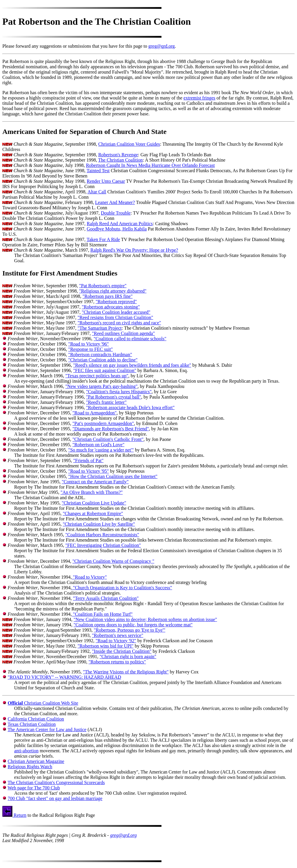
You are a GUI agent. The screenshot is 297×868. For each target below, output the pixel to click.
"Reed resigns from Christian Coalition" (115, 317)
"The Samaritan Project (100, 328)
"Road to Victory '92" (116, 641)
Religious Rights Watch (30, 767)
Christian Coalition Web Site (43, 703)
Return (14, 815)
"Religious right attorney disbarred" (113, 291)
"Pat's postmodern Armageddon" (103, 423)
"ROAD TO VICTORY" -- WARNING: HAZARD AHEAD (64, 677)
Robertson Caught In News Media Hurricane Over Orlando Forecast (150, 165)
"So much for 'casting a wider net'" (101, 450)
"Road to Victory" (89, 577)
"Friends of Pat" (88, 460)
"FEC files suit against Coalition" (105, 370)
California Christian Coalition (36, 719)
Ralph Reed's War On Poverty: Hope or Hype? (134, 250)
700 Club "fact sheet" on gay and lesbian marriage (55, 798)
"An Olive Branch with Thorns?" (91, 492)
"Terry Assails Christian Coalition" (106, 598)
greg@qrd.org (161, 46)
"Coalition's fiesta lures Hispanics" (119, 392)
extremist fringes (199, 98)
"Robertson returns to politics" (117, 662)
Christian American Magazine (36, 761)
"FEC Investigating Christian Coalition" (103, 545)
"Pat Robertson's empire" (103, 286)
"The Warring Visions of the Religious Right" (126, 672)
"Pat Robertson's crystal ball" (114, 397)
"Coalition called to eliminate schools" (130, 339)
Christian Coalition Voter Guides (129, 144)
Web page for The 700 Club (34, 788)
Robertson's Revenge (118, 155)
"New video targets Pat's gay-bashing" (102, 386)
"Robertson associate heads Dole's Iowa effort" (130, 408)
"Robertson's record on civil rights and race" (119, 323)
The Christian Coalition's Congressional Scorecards (56, 782)
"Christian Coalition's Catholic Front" (108, 439)
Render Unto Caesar (106, 181)
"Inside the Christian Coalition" (122, 651)
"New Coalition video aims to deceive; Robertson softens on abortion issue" (145, 619)
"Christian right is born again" (128, 657)
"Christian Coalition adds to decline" (103, 360)
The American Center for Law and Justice (47, 730)
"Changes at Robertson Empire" (93, 513)
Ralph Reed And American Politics (120, 224)
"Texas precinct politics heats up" (97, 376)
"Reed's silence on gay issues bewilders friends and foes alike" (132, 365)
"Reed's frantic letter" (106, 402)
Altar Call (97, 192)
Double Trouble (116, 213)
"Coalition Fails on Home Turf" (102, 614)
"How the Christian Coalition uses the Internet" (113, 476)
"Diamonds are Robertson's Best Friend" (111, 429)
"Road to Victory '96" (89, 344)
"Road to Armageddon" (95, 413)
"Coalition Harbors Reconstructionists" (102, 535)
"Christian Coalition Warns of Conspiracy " (113, 561)
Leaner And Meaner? (115, 202)
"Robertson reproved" (116, 302)
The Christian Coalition (120, 160)
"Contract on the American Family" (95, 482)
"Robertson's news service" (118, 635)
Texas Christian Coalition (32, 724)
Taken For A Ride (103, 239)
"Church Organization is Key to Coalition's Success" (122, 588)
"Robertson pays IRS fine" (108, 296)
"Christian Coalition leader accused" (116, 312)
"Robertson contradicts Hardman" (100, 355)
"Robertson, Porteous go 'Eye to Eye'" (129, 630)
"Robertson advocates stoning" (111, 307)
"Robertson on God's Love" (98, 445)
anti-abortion (26, 751)
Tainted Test (98, 171)
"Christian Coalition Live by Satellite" (99, 524)
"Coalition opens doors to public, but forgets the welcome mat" (133, 625)
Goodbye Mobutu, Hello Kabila (117, 229)
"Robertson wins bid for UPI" (105, 646)
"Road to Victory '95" (89, 471)
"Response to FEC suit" (91, 349)
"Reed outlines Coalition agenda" (123, 333)
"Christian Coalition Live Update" (94, 503)
